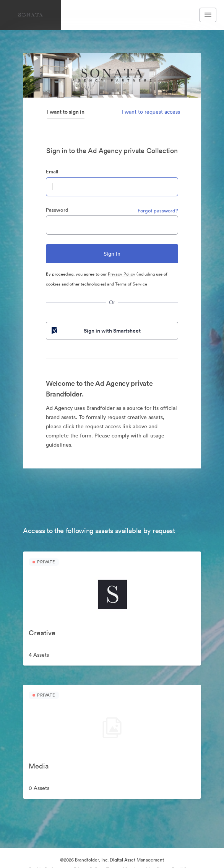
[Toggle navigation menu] (208, 15)
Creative (42, 633)
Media (39, 766)
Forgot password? (158, 211)
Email (52, 172)
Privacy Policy (122, 274)
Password (57, 210)
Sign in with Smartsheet (95, 331)
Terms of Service (131, 284)
